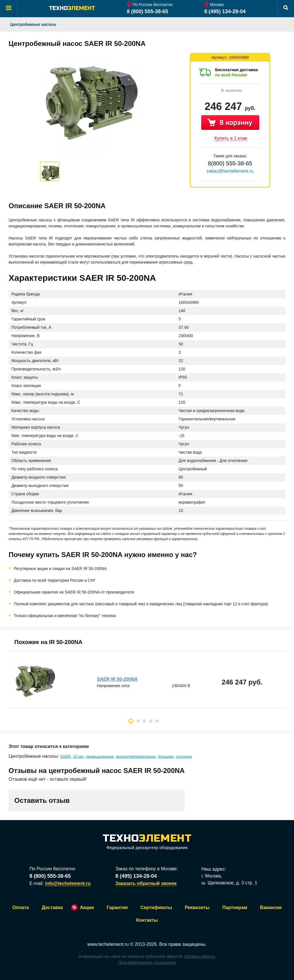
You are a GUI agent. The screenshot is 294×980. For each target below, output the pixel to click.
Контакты (147, 920)
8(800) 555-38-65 (230, 163)
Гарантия (117, 907)
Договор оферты (200, 956)
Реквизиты (197, 907)
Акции (87, 907)
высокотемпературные (136, 756)
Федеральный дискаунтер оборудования (147, 842)
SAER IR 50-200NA (118, 679)
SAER (65, 756)
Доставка (52, 907)
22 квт (78, 756)
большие (166, 756)
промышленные (100, 756)
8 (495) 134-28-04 (225, 11)
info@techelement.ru (68, 883)
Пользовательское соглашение (147, 962)
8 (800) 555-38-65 (148, 11)
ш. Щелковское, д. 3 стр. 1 (229, 883)
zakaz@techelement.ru (230, 171)
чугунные (184, 756)
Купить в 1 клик (231, 138)
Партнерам (235, 907)
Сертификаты (156, 907)
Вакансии (271, 907)
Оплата (21, 907)
